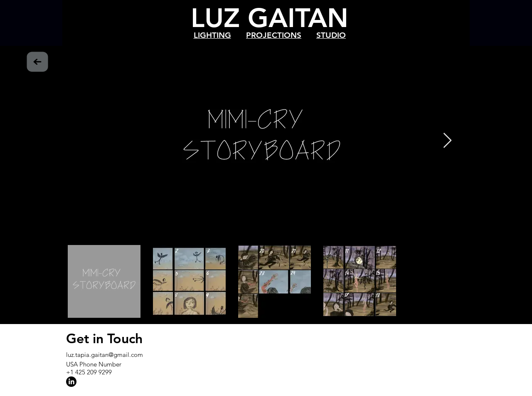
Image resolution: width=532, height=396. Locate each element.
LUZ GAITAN (270, 18)
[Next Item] (447, 141)
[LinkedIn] (71, 382)
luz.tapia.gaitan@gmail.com (105, 355)
